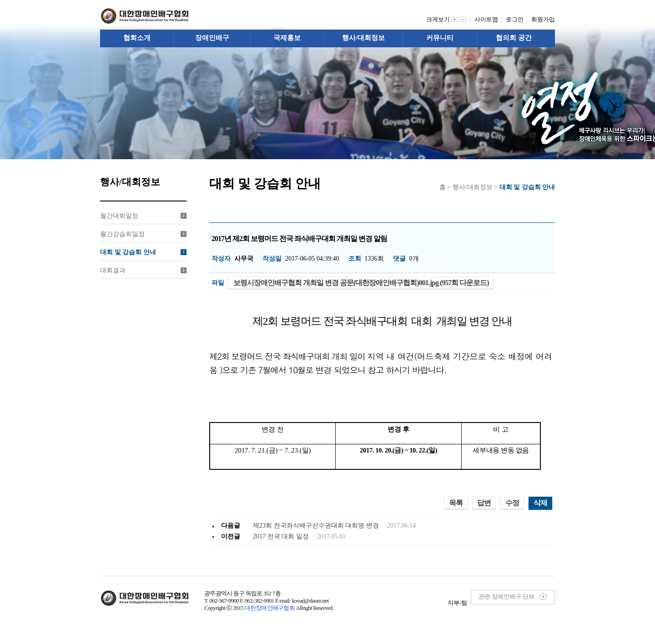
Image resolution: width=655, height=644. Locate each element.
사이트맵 (488, 19)
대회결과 (143, 270)
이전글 (231, 536)
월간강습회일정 (143, 234)
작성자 (221, 259)
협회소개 (137, 38)
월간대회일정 (143, 216)
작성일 (272, 259)
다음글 (231, 526)
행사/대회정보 (363, 38)
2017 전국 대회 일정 (282, 536)
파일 (218, 283)
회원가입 (543, 19)
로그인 (516, 19)
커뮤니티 (440, 38)
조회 (355, 259)
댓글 (399, 259)
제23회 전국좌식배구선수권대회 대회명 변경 (317, 526)
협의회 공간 (514, 38)
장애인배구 (212, 38)
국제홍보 (287, 38)
